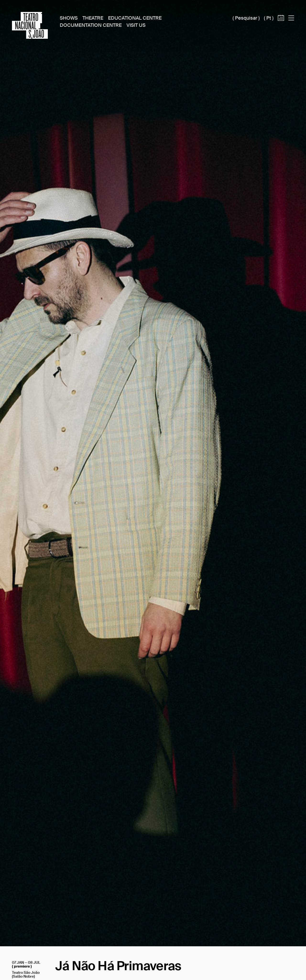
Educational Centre (135, 18)
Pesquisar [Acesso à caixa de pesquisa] (246, 18)
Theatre (93, 18)
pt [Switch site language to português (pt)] (269, 18)
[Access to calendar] (281, 26)
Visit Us (136, 25)
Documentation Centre (91, 25)
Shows (69, 18)
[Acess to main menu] (291, 18)
